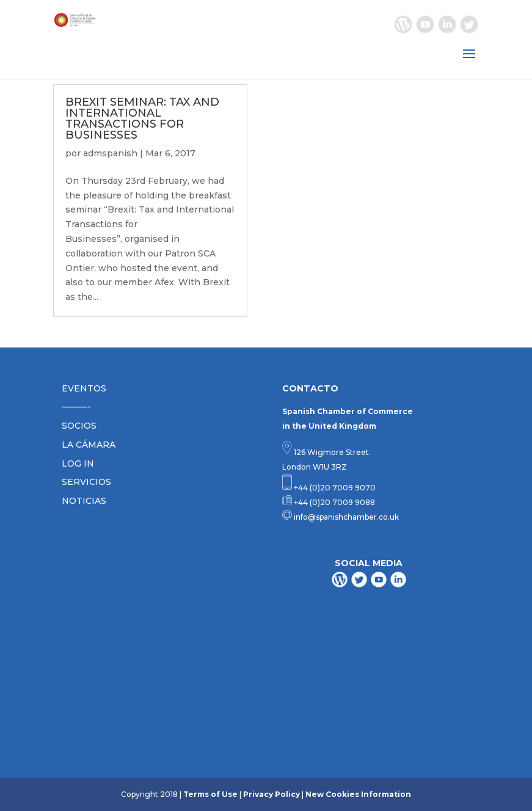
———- (76, 407)
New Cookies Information (358, 794)
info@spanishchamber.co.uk (345, 517)
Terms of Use (210, 794)
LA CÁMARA (89, 445)
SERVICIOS (86, 482)
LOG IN (78, 464)
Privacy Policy (271, 794)
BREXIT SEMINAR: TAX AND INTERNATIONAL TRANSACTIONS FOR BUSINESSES (142, 118)
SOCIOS (79, 426)
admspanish (110, 153)
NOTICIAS (84, 501)
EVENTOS (84, 388)
